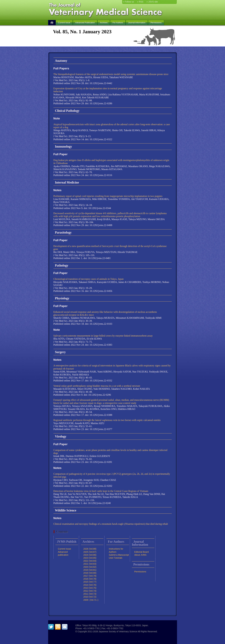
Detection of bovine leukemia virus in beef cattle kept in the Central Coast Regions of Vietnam (101, 491)
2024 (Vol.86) (90, 555)
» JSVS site (152, 2)
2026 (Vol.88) (90, 549)
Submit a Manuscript (119, 555)
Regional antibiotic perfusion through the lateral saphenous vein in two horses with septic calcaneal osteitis (107, 420)
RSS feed (58, 627)
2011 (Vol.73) (90, 594)
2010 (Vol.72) (90, 597)
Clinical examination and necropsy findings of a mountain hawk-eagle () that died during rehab (111, 524)
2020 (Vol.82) (90, 567)
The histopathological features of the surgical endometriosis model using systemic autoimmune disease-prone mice (111, 74)
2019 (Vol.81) (90, 570)
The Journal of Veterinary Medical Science (106, 10)
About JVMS (140, 555)
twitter (51, 627)
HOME (52, 23)
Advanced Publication (85, 23)
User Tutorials (116, 558)
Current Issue (64, 23)
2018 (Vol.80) (90, 573)
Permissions (156, 23)
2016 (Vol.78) (90, 579)
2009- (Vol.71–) (91, 600)
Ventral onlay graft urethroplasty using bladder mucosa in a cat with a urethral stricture (97, 386)
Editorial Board (142, 552)
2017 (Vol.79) (90, 576)
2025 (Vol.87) (90, 552)
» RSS (140, 2)
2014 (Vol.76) (90, 585)
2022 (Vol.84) (90, 561)
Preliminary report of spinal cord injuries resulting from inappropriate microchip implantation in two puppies (108, 196)
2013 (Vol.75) (90, 588)
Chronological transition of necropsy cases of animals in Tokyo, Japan (89, 279)
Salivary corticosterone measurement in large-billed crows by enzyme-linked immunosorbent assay (103, 336)
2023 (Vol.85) (90, 558)
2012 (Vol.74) (90, 591)
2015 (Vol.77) (90, 582)
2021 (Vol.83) (90, 564)
